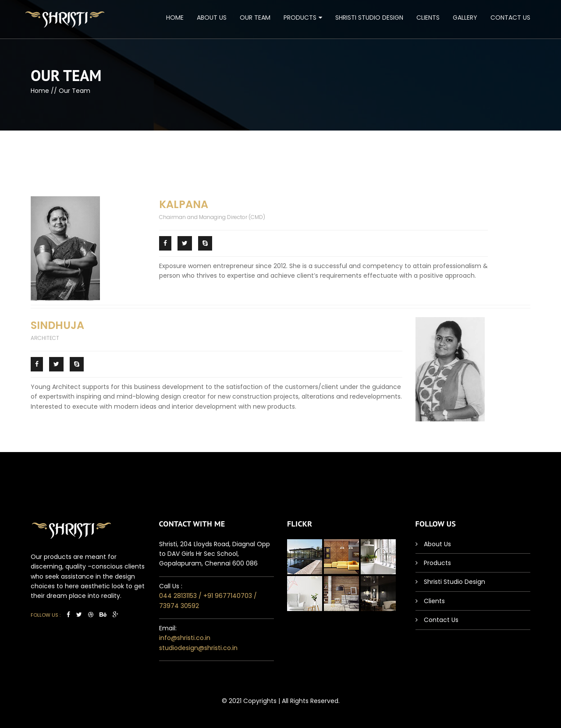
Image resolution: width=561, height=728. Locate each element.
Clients (428, 18)
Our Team (255, 18)
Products (300, 18)
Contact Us (510, 18)
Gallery (465, 18)
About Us (212, 18)
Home (175, 18)
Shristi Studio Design (369, 18)
